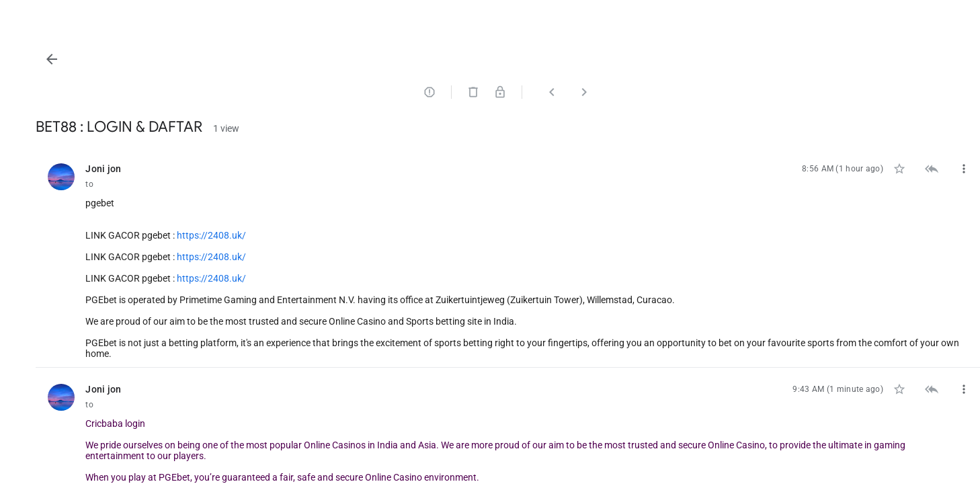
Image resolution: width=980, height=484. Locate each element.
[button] (215, 59)
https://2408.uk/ (375, 235)
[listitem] (589, 257)
